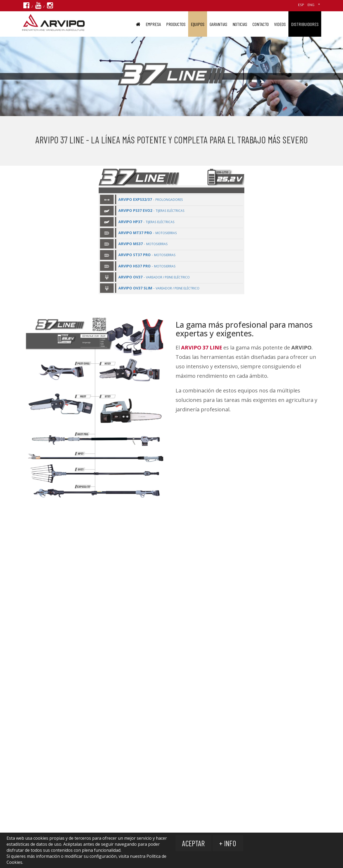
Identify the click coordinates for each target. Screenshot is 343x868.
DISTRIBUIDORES (305, 24)
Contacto (261, 24)
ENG (311, 5)
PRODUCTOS (176, 24)
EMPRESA (153, 24)
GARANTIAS (218, 24)
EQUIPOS (198, 24)
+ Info (228, 843)
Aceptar (194, 843)
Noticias (240, 24)
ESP (301, 5)
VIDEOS (280, 24)
